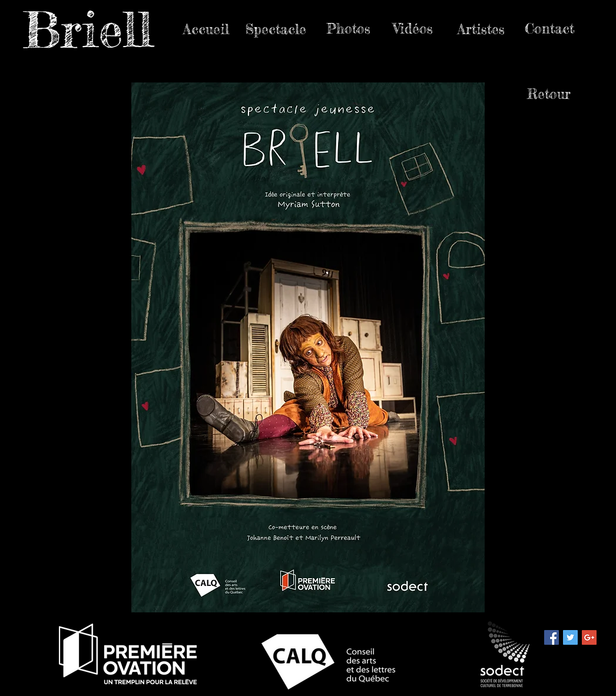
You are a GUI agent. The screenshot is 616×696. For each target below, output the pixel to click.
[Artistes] (481, 29)
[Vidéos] (413, 29)
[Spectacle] (276, 29)
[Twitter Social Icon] (570, 637)
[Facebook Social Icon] (552, 637)
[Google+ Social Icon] (589, 637)
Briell (88, 29)
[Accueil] (206, 29)
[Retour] (549, 94)
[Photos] (348, 29)
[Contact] (549, 29)
